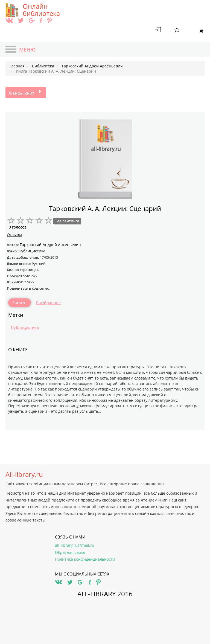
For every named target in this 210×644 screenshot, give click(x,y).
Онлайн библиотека (41, 10)
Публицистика (25, 327)
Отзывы (14, 235)
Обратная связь (70, 552)
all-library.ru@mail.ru (75, 545)
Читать (20, 303)
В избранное (48, 303)
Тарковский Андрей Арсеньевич (50, 245)
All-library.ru (24, 474)
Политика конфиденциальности (85, 559)
